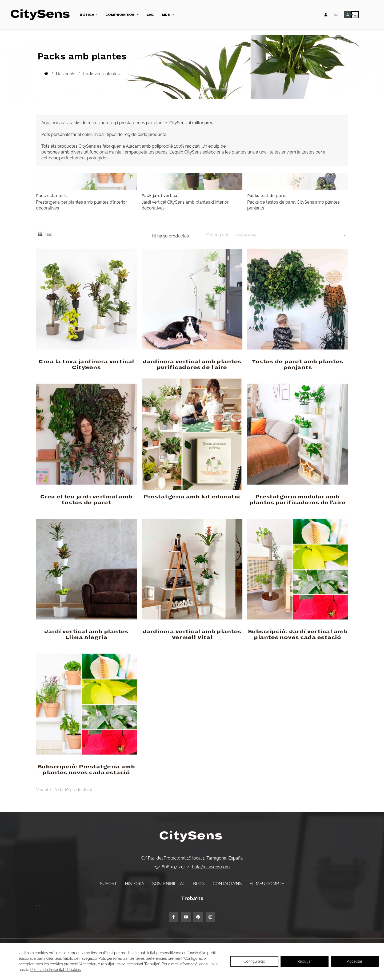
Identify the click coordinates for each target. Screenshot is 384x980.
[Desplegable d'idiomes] (336, 15)
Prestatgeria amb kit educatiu (192, 497)
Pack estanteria (52, 195)
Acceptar (355, 961)
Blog (199, 884)
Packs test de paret (267, 195)
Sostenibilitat (169, 884)
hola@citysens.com (211, 867)
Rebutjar (305, 961)
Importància (292, 235)
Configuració (255, 961)
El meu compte (267, 884)
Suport (109, 884)
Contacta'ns (227, 884)
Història (135, 884)
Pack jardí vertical (160, 195)
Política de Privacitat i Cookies (55, 970)
